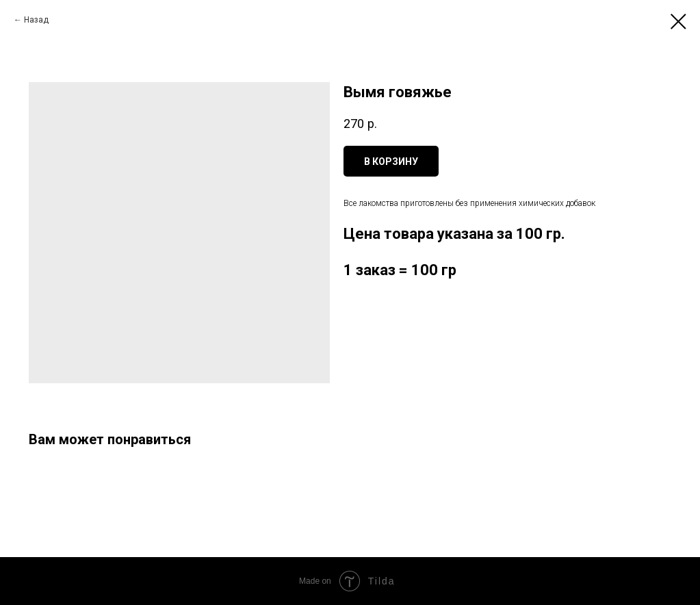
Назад (36, 20)
